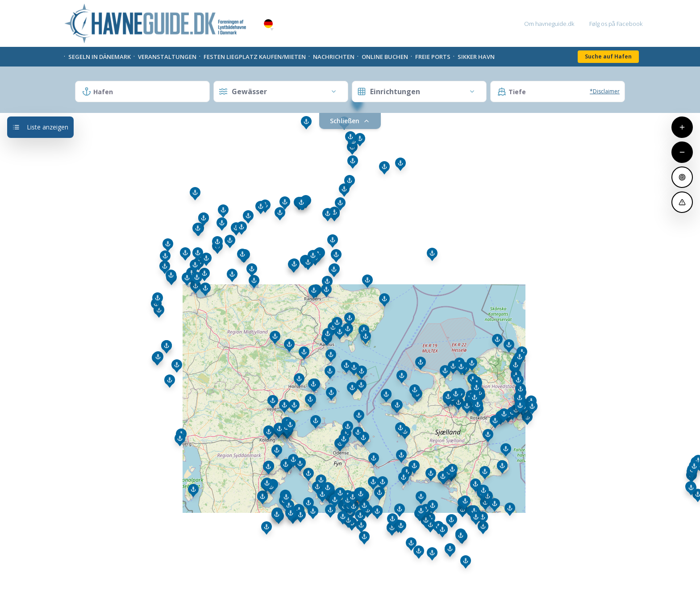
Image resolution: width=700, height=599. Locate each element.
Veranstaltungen (167, 57)
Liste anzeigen (40, 127)
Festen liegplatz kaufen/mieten (255, 57)
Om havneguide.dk (549, 24)
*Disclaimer (605, 91)
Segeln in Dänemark (100, 57)
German (268, 24)
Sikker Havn (476, 57)
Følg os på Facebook (616, 24)
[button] (272, 29)
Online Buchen (385, 57)
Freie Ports (433, 57)
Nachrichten (334, 57)
